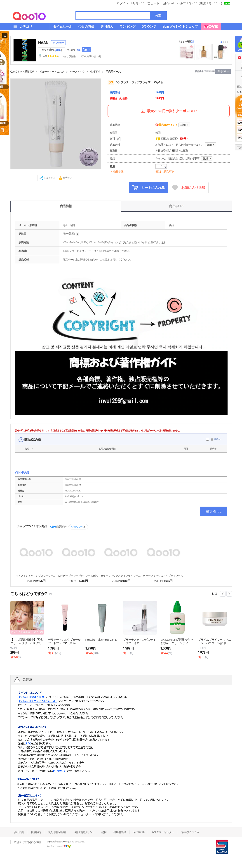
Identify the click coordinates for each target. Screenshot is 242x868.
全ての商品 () (52, 50)
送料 (115, 139)
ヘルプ (182, 3)
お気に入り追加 (189, 188)
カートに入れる (148, 187)
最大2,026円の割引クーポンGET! (168, 111)
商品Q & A (176, 206)
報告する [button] (68, 178)
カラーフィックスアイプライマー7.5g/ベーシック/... (163, 576)
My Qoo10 (138, 3)
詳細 (183, 125)
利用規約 (36, 832)
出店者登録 (120, 832)
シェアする (49, 178)
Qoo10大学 (216, 3)
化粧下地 (95, 72)
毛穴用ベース (113, 72)
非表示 (217, 439)
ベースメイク (77, 72)
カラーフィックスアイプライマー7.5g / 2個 (121, 576)
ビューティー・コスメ (52, 72)
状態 (26, 449)
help (78, 234)
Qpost (170, 3)
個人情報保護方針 (58, 832)
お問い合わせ (214, 511)
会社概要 (19, 832)
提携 (104, 832)
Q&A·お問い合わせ (91, 56)
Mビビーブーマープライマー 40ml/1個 (79, 576)
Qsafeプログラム (190, 832)
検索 (158, 16)
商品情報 (66, 206)
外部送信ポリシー (85, 832)
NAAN (43, 43)
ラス (111, 82)
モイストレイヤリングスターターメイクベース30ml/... (36, 576)
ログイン (122, 3)
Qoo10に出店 (197, 3)
